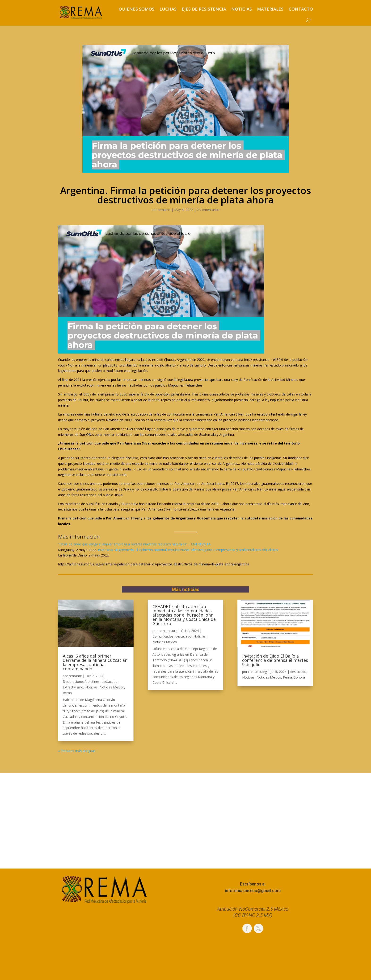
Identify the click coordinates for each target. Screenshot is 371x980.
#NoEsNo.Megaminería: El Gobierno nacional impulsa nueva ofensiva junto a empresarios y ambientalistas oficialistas (188, 550)
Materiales (270, 9)
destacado (110, 681)
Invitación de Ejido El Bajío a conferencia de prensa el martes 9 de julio (275, 660)
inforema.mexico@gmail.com (253, 891)
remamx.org (168, 631)
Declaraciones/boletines (81, 681)
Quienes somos (137, 9)
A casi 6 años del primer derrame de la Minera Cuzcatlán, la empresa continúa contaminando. (96, 662)
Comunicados (163, 636)
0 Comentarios (208, 210)
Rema (67, 693)
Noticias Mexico (112, 687)
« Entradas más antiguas (77, 751)
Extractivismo (73, 687)
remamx (164, 210)
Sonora (299, 677)
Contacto (301, 9)
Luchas (168, 9)
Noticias (242, 9)
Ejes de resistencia (204, 9)
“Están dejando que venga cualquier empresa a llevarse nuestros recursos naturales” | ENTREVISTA (134, 544)
